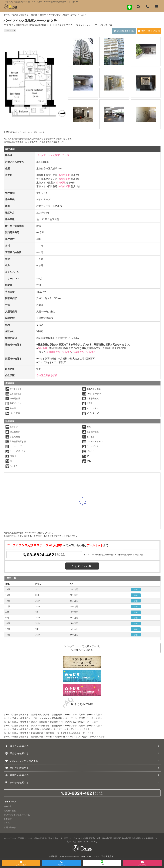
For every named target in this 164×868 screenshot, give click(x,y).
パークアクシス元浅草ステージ (63, 15)
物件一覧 (8, 806)
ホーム (7, 15)
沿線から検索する (20, 714)
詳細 (136, 589)
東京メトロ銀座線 (39, 722)
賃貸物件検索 (10, 811)
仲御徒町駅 (64, 186)
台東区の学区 (37, 737)
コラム (7, 823)
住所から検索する (20, 15)
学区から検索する (20, 737)
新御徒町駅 (64, 175)
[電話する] (147, 7)
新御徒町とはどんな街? (59, 352)
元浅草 (43, 15)
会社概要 (53, 856)
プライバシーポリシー (69, 856)
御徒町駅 (46, 729)
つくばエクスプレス (40, 718)
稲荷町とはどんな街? (84, 352)
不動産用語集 (107, 856)
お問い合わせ (82, 566)
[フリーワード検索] (138, 7)
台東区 (34, 15)
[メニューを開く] (156, 7)
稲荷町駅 (61, 182)
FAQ (83, 856)
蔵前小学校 (60, 737)
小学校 (49, 737)
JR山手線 (35, 729)
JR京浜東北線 (37, 733)
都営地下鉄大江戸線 (40, 714)
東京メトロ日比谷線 (40, 726)
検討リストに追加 (145, 31)
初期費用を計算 (113, 31)
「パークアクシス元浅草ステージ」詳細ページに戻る (82, 648)
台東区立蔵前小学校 (47, 375)
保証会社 (43, 348)
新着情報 (8, 819)
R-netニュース (93, 856)
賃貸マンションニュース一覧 (17, 815)
